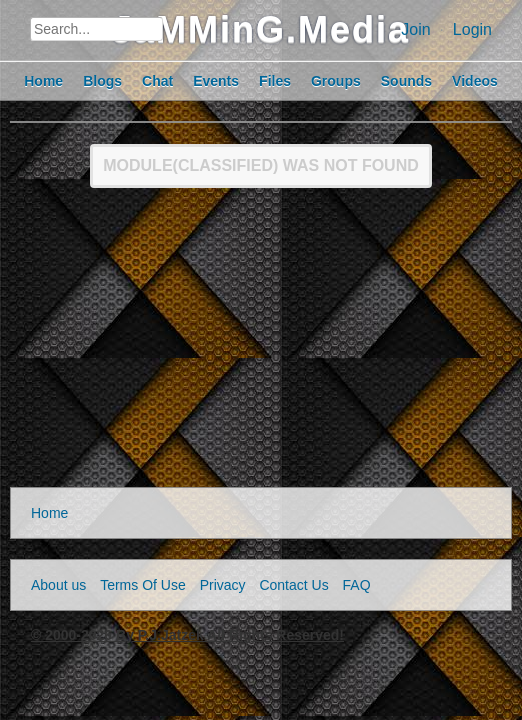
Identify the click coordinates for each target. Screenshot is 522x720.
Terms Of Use (143, 585)
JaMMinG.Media (261, 29)
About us (58, 585)
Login (472, 29)
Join (415, 29)
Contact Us (293, 585)
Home (49, 513)
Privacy (223, 585)
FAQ (357, 585)
